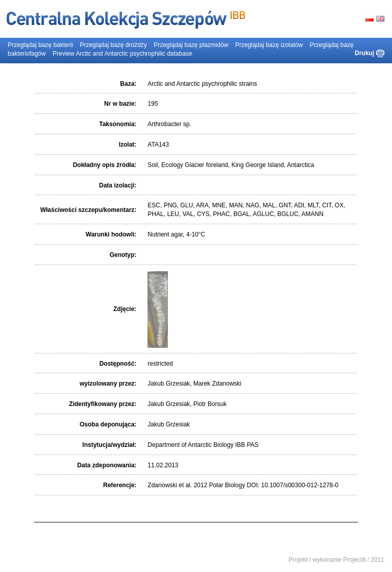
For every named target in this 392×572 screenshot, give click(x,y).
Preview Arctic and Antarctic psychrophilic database (122, 54)
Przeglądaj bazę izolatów (269, 45)
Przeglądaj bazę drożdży (113, 45)
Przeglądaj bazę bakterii (40, 45)
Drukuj (364, 53)
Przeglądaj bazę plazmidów (191, 45)
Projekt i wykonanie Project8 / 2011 (337, 560)
